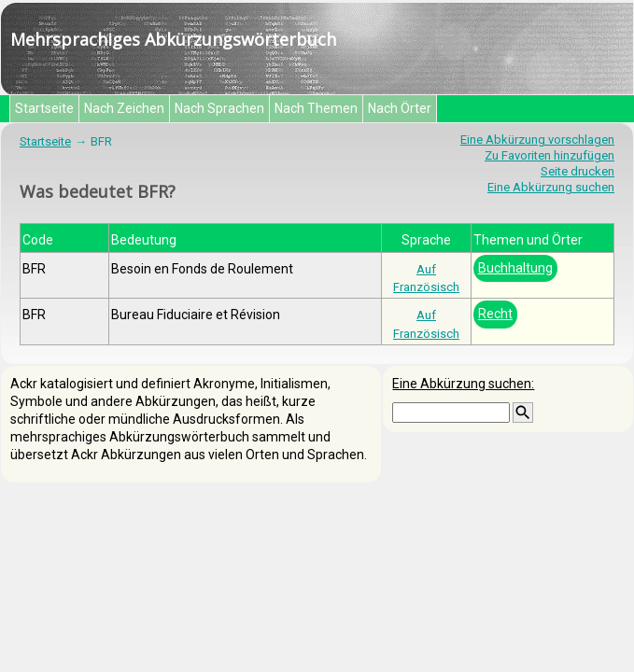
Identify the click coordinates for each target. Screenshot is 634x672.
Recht (495, 314)
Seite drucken (578, 171)
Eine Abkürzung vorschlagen (537, 140)
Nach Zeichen (124, 108)
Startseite (44, 108)
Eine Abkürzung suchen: (463, 384)
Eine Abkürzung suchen (551, 187)
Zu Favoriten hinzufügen (549, 155)
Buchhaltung (515, 268)
